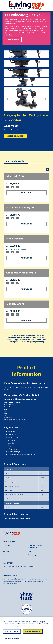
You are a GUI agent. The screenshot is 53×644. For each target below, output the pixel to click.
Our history (7, 551)
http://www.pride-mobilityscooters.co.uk (20, 399)
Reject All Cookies (12, 631)
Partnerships (32, 555)
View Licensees (13, 40)
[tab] (16, 160)
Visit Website (27, 193)
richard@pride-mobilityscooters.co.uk (15, 420)
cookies (10, 622)
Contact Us (31, 567)
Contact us (6, 555)
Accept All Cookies (12, 638)
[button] (7, 99)
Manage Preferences (33, 631)
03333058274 (8, 417)
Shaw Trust (7, 546)
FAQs (30, 551)
